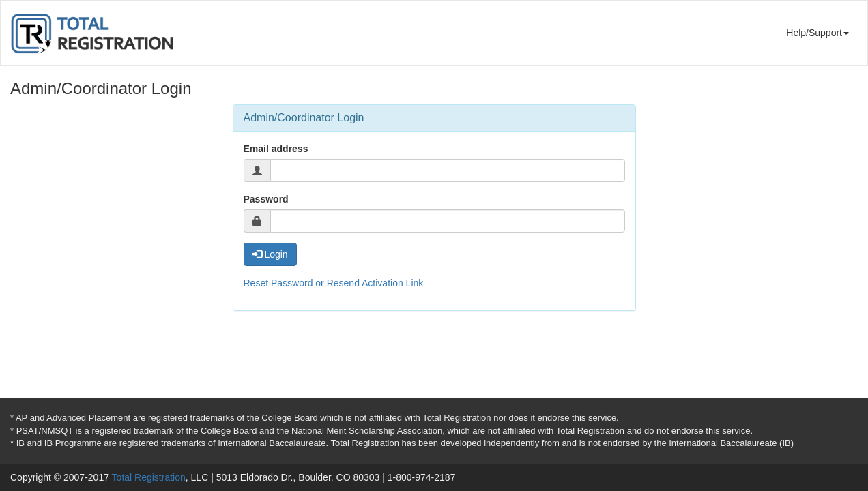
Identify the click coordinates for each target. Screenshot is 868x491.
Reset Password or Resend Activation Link (334, 283)
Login (270, 254)
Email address (276, 149)
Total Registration (149, 477)
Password (266, 199)
